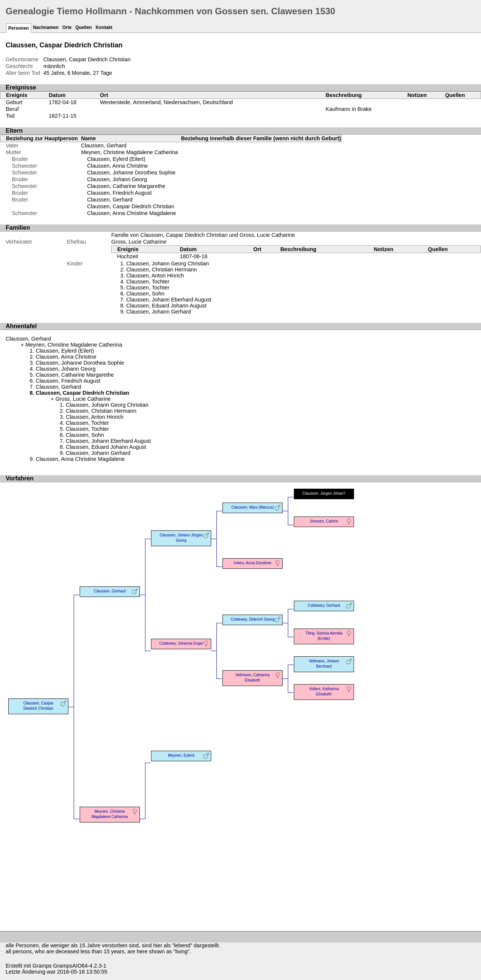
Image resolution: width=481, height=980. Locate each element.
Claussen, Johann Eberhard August (169, 300)
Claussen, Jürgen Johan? (324, 493)
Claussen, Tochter (148, 282)
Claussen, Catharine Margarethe (126, 186)
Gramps (42, 966)
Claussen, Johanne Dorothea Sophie (131, 173)
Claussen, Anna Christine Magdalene (132, 213)
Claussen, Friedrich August (119, 193)
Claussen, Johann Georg (117, 179)
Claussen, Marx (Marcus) (253, 507)
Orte (67, 27)
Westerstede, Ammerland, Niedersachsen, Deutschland (166, 102)
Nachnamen (46, 27)
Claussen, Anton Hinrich (155, 276)
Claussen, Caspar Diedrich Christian (131, 206)
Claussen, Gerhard (104, 145)
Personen (19, 28)
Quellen (83, 27)
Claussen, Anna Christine (118, 166)
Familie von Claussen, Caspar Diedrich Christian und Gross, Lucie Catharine (203, 235)
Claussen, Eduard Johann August (166, 306)
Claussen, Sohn (145, 294)
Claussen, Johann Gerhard (159, 312)
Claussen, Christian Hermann (162, 270)
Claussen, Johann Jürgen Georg (181, 538)
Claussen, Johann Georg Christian (168, 264)
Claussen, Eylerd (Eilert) (116, 159)
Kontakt (104, 27)
